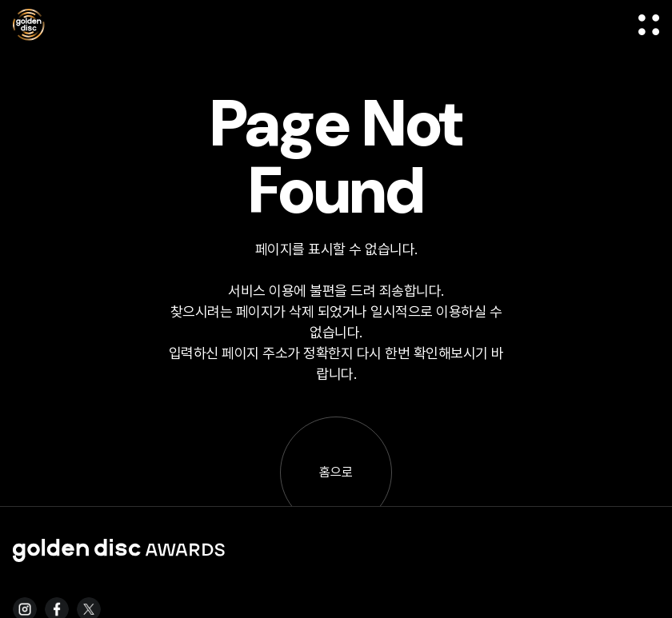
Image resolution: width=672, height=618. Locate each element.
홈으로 (336, 472)
